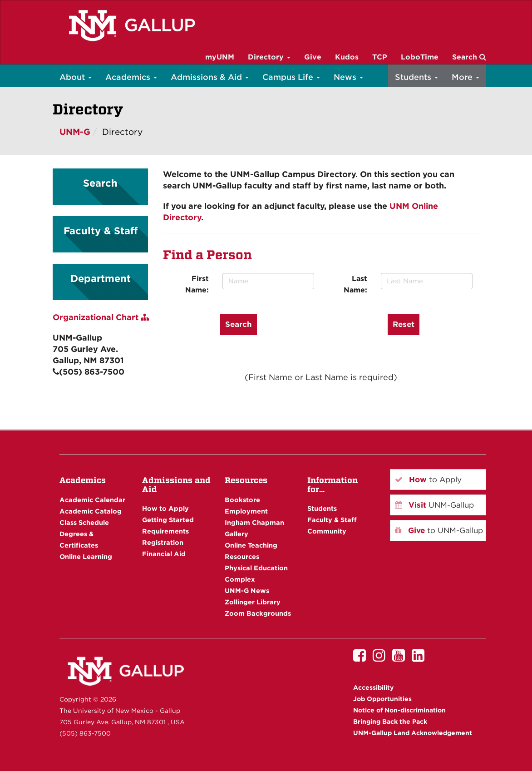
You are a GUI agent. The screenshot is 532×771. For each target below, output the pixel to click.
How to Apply (165, 508)
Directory (269, 57)
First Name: (197, 284)
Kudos (347, 57)
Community (327, 531)
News (348, 77)
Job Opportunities (382, 699)
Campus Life (291, 77)
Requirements (165, 531)
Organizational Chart (101, 317)
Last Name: (355, 284)
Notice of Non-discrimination (399, 710)
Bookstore (242, 500)
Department (101, 278)
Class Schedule (84, 522)
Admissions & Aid (210, 77)
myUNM (220, 57)
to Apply (428, 479)
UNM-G (75, 132)
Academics (131, 77)
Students (416, 77)
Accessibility (373, 687)
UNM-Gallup (434, 505)
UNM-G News (247, 591)
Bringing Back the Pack (390, 722)
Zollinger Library (253, 602)
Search (469, 57)
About (76, 77)
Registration (163, 542)
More (465, 77)
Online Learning (86, 556)
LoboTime (420, 57)
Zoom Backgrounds (258, 613)
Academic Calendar (92, 500)
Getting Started (168, 520)
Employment (246, 511)
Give (313, 57)
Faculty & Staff (101, 231)
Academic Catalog (91, 511)
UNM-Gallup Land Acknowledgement (413, 733)
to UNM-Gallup (439, 530)
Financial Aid (164, 554)
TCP (380, 57)
